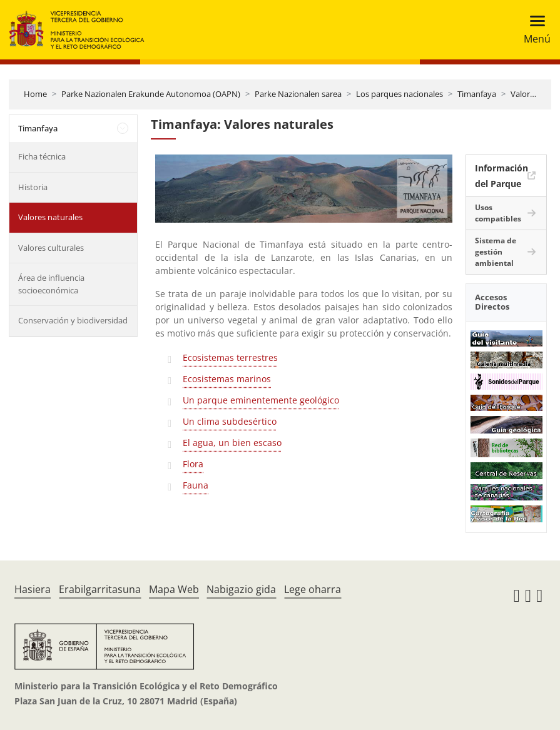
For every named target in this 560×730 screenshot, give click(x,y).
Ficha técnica (42, 156)
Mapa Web (174, 589)
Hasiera (33, 589)
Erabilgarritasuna (100, 589)
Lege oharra (313, 589)
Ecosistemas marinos (227, 379)
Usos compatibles (498, 213)
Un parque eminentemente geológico (261, 400)
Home (35, 94)
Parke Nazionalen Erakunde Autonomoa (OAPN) (151, 94)
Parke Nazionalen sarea (298, 94)
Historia (33, 187)
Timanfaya (477, 94)
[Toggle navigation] (533, 30)
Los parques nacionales (400, 94)
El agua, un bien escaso (232, 443)
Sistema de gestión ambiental (496, 252)
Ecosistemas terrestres (230, 357)
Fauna (196, 485)
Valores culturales (51, 248)
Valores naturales (50, 217)
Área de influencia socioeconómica (51, 284)
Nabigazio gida (241, 589)
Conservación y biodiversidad (73, 320)
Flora (193, 464)
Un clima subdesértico (230, 421)
